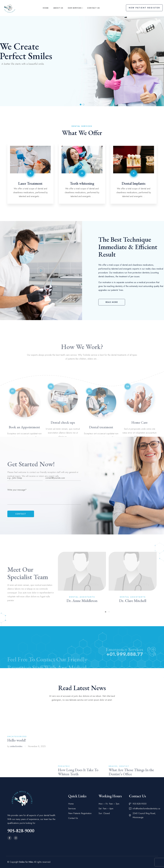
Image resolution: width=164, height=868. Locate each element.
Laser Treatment (30, 183)
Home (46, 8)
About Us (58, 8)
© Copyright (13, 862)
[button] (112, 302)
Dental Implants (134, 183)
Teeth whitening (82, 183)
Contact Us (93, 8)
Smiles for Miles (26, 862)
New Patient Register (144, 8)
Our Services (75, 8)
